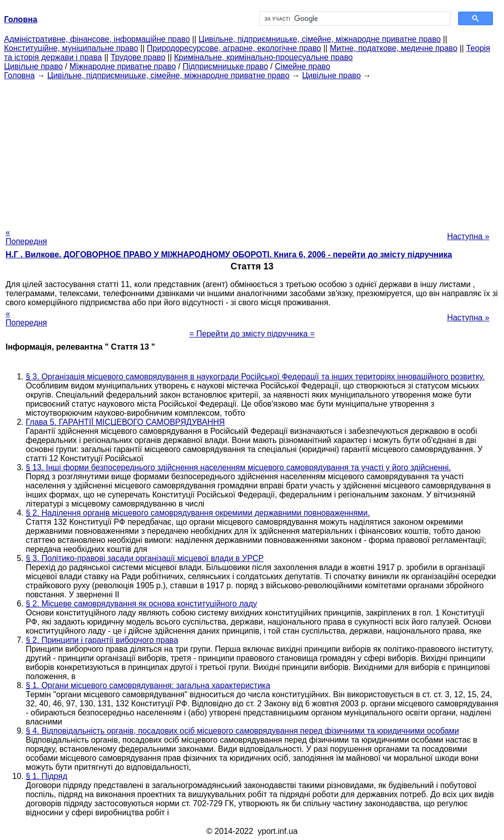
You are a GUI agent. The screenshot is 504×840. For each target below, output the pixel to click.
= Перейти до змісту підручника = (252, 334)
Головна (19, 75)
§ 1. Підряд (46, 776)
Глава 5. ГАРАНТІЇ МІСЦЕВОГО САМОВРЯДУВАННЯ (125, 422)
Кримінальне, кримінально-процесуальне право (263, 57)
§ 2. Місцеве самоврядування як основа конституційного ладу (141, 604)
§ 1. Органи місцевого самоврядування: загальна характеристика (148, 685)
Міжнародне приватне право (123, 66)
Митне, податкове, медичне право (394, 48)
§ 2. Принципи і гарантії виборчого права (102, 640)
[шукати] (354, 19)
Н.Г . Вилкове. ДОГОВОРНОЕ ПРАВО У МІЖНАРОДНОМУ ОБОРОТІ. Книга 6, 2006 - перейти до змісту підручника (229, 255)
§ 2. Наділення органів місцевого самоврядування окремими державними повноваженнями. (198, 513)
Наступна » (468, 236)
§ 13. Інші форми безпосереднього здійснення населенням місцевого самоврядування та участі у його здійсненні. (238, 467)
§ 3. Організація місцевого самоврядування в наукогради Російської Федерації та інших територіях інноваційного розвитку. (255, 377)
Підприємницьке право (226, 66)
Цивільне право (33, 66)
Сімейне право (303, 66)
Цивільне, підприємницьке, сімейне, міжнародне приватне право (320, 39)
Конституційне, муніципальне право (71, 48)
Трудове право (138, 57)
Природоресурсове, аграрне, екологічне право (234, 48)
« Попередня (26, 237)
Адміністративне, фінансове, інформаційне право (97, 39)
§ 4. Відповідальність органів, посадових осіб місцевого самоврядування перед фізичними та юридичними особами (242, 731)
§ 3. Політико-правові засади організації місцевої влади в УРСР (145, 558)
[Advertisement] (252, 151)
